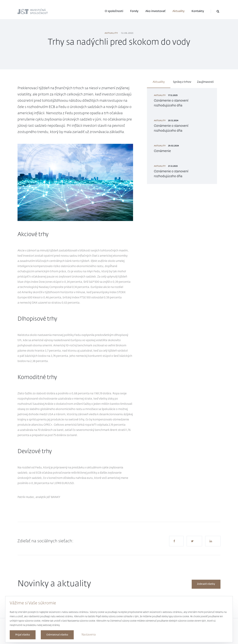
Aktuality (178, 11)
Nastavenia (89, 635)
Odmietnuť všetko (57, 635)
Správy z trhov (182, 82)
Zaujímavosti (205, 82)
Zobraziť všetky (206, 584)
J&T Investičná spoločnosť (27, 12)
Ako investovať (155, 11)
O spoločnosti (114, 11)
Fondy (134, 11)
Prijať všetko (23, 635)
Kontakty (198, 11)
